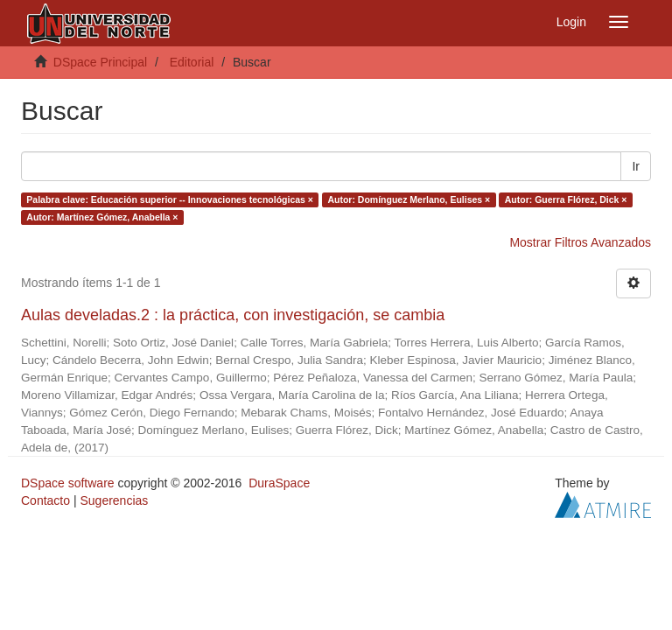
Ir (636, 166)
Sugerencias (114, 500)
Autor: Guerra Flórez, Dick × (566, 199)
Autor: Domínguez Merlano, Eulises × (409, 199)
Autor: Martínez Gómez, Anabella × (102, 217)
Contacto (45, 500)
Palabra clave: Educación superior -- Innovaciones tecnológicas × (170, 199)
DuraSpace (279, 483)
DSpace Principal (100, 62)
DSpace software (68, 483)
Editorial (192, 62)
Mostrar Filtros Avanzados (580, 242)
